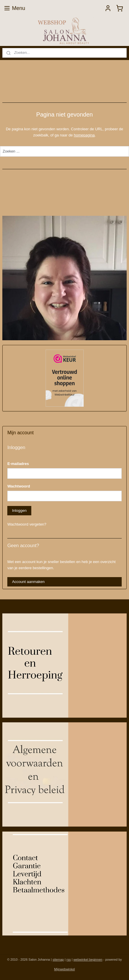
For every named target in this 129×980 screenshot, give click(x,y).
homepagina (84, 135)
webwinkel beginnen (88, 960)
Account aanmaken (28, 582)
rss (69, 960)
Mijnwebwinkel (64, 969)
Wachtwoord (19, 486)
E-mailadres (18, 464)
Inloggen (19, 510)
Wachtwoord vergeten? (27, 524)
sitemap (58, 960)
